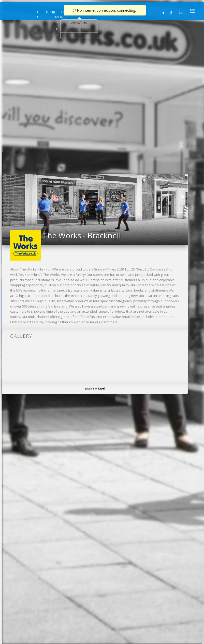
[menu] (191, 11)
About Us (79, 23)
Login (79, 36)
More (60, 17)
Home (50, 12)
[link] (182, 180)
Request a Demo (79, 29)
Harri (101, 389)
